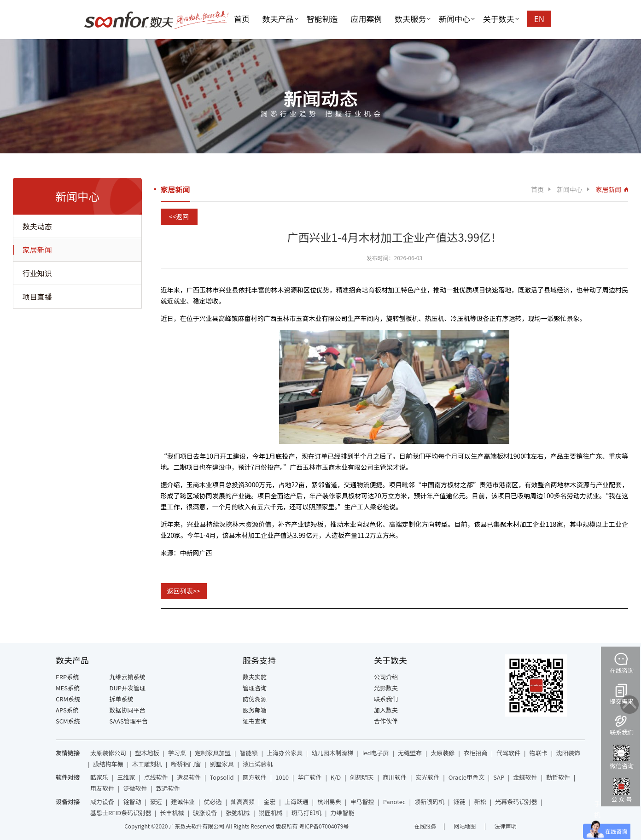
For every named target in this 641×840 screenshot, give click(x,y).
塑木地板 (147, 753)
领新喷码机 (429, 802)
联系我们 (386, 699)
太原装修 (443, 753)
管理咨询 (255, 688)
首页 (242, 19)
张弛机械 (238, 813)
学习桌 (177, 753)
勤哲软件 (558, 777)
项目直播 (37, 297)
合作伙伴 (386, 721)
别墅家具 (222, 764)
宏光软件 (427, 777)
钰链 (459, 802)
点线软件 (156, 777)
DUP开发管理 (128, 688)
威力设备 (102, 802)
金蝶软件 (525, 777)
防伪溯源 (255, 699)
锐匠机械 (271, 813)
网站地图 (465, 826)
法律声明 (506, 826)
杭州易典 (329, 802)
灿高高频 (243, 802)
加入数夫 (386, 710)
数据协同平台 (128, 710)
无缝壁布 (410, 753)
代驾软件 (508, 753)
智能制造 (322, 19)
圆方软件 (255, 777)
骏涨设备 (205, 813)
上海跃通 (297, 802)
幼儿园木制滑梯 (332, 753)
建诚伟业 (183, 802)
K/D (336, 777)
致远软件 (168, 788)
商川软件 (395, 777)
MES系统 (68, 688)
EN (539, 19)
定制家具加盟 (213, 753)
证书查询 (255, 721)
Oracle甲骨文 (466, 777)
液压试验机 (258, 764)
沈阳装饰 (568, 753)
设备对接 (68, 802)
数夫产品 (278, 19)
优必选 (213, 802)
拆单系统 (122, 699)
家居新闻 (37, 250)
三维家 (126, 777)
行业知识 (37, 273)
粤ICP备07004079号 (324, 826)
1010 (282, 777)
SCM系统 (68, 721)
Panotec (394, 802)
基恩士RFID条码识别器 (121, 813)
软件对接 (68, 777)
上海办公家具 (285, 753)
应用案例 (366, 19)
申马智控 (362, 802)
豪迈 (156, 802)
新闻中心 (455, 19)
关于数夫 (499, 19)
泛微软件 (135, 788)
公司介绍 (386, 677)
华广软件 (309, 777)
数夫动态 (37, 226)
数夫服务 (410, 19)
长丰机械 (172, 813)
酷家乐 (99, 777)
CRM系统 (68, 699)
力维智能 (342, 813)
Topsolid (222, 777)
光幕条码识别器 (516, 802)
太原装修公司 (108, 753)
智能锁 (249, 753)
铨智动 (132, 802)
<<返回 (179, 216)
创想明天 (362, 777)
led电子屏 (376, 753)
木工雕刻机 (147, 764)
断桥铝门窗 (186, 764)
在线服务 (425, 826)
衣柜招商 (476, 753)
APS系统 (67, 710)
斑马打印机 (306, 813)
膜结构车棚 (108, 764)
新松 (480, 802)
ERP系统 (67, 677)
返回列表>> (184, 591)
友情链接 (68, 753)
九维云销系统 (128, 677)
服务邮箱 (255, 710)
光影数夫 (386, 688)
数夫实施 (255, 677)
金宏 (269, 802)
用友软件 (102, 788)
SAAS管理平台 (129, 721)
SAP (499, 777)
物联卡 (538, 753)
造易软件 (189, 777)
